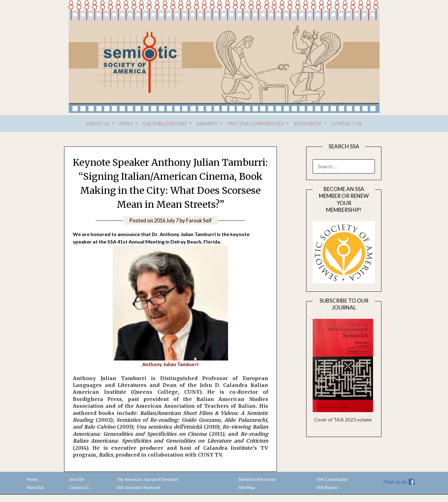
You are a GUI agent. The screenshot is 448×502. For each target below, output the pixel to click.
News (126, 123)
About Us (98, 123)
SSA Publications (165, 123)
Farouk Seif (200, 220)
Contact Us (347, 123)
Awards (207, 123)
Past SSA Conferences (256, 123)
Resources (308, 123)
